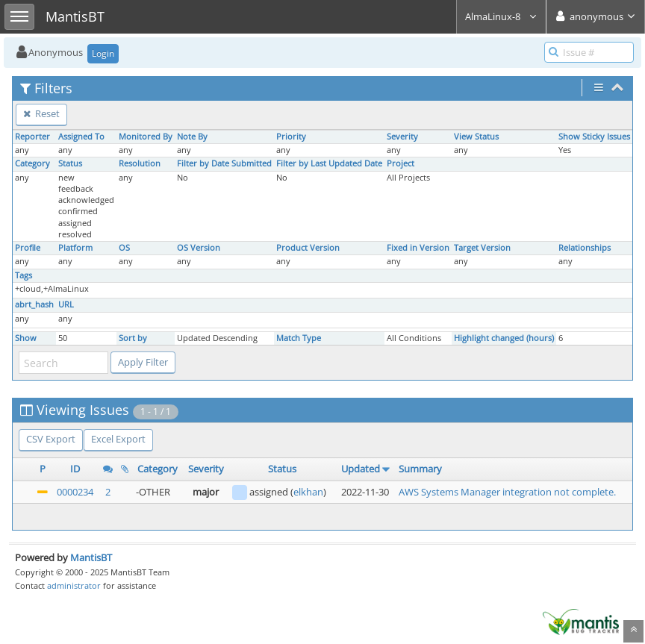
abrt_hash (34, 304)
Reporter (32, 137)
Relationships (585, 248)
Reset (41, 113)
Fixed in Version (418, 248)
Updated (361, 469)
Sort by (133, 338)
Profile (28, 248)
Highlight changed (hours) (504, 338)
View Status (476, 137)
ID (75, 469)
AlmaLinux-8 (501, 16)
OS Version (199, 248)
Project (401, 163)
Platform (75, 248)
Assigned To (81, 137)
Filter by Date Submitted (224, 163)
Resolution (140, 163)
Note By (192, 137)
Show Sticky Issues (594, 137)
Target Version (482, 248)
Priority (291, 137)
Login (103, 53)
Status (70, 163)
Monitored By (146, 137)
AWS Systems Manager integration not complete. (507, 492)
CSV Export (51, 439)
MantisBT (91, 557)
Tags (24, 275)
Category (32, 163)
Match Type (299, 338)
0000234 (75, 492)
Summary (420, 469)
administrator (74, 585)
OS (124, 248)
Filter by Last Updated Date (329, 163)
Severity (402, 137)
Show (26, 338)
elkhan (308, 492)
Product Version (308, 248)
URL (66, 304)
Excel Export (118, 439)
